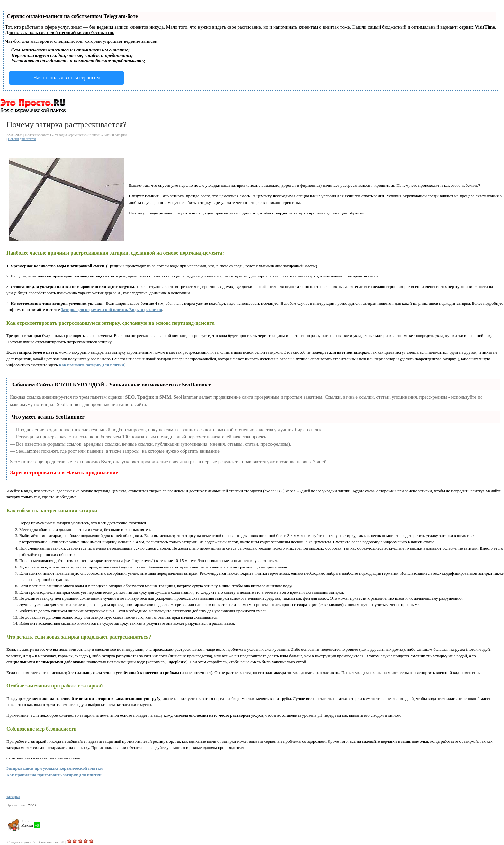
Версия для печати (22, 139)
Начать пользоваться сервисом (66, 78)
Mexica (27, 825)
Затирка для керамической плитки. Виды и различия (112, 309)
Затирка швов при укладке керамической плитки (54, 768)
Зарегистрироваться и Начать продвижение (64, 472)
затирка (13, 797)
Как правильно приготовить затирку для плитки (54, 775)
